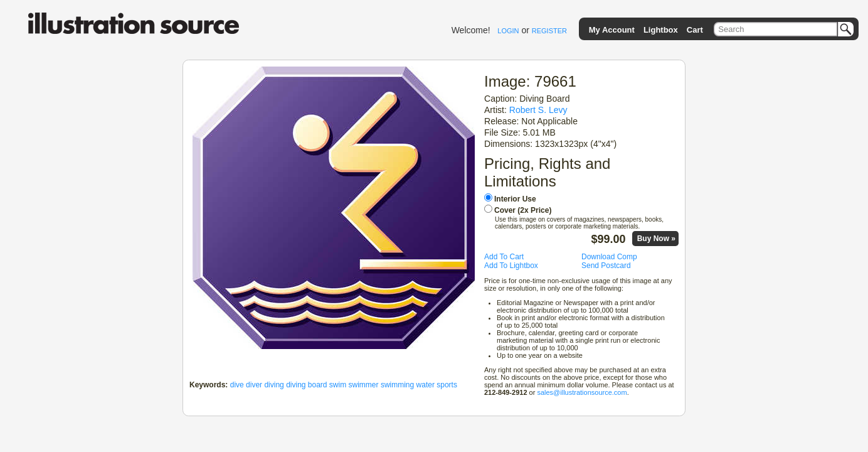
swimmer (364, 385)
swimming (397, 385)
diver (254, 385)
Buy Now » (656, 239)
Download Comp (609, 257)
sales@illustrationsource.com (582, 392)
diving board (306, 385)
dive (237, 385)
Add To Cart (504, 257)
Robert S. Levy (538, 110)
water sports (437, 385)
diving (274, 385)
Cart (695, 30)
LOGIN (508, 31)
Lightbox (661, 30)
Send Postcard (606, 266)
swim (338, 385)
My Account (612, 30)
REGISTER (549, 31)
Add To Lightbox (511, 266)
